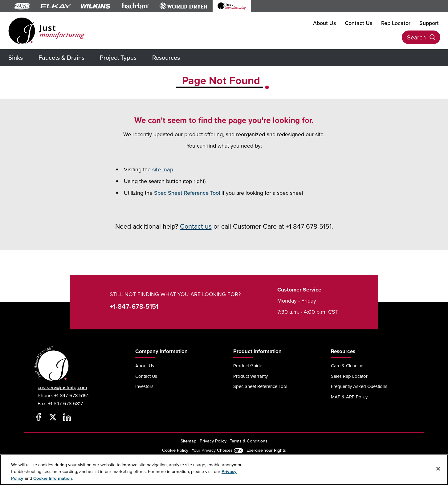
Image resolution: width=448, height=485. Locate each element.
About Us (324, 23)
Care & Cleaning (347, 366)
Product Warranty (250, 376)
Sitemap (188, 441)
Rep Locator (396, 23)
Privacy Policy (213, 441)
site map (163, 169)
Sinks (16, 57)
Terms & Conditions (249, 441)
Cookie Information (53, 478)
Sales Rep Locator (349, 376)
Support (429, 23)
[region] (224, 470)
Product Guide (248, 366)
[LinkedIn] (67, 417)
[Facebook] (39, 417)
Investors (144, 386)
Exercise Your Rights (266, 450)
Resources (166, 57)
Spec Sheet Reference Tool (187, 193)
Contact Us (358, 23)
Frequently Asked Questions (359, 386)
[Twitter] (53, 417)
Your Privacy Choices (212, 450)
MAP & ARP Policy (349, 397)
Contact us (196, 226)
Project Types (118, 57)
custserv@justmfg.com (62, 387)
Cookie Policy (175, 450)
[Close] (438, 469)
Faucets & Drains (61, 57)
